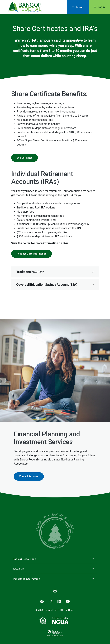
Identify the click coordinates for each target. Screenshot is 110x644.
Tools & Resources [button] (24, 559)
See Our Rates (25, 158)
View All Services (29, 476)
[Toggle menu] (78, 7)
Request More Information (32, 254)
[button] (55, 272)
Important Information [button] (27, 579)
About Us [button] (18, 569)
